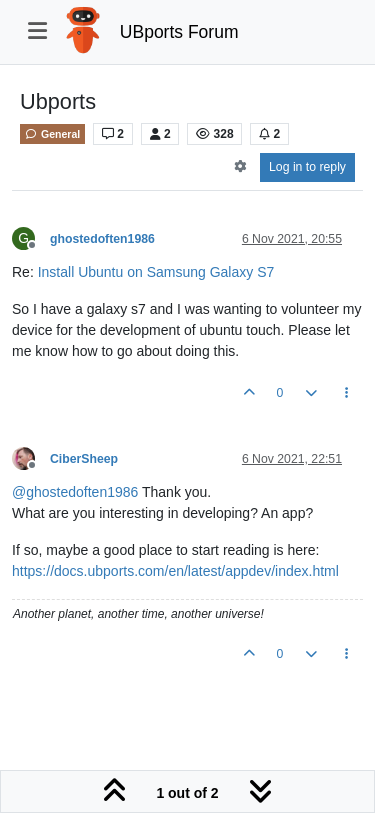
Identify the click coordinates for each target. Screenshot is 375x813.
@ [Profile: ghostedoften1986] (75, 492)
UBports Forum (179, 32)
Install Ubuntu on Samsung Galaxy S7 (156, 272)
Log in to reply (307, 167)
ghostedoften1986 (102, 239)
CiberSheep (84, 459)
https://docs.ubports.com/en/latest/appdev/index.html (175, 571)
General (52, 134)
